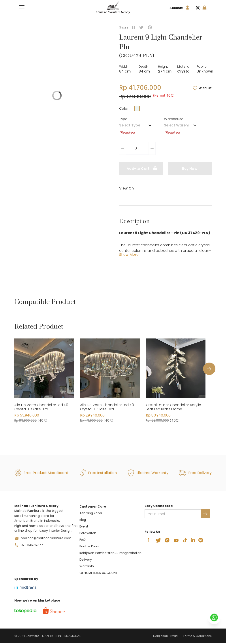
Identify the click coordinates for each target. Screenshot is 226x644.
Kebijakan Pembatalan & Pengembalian (111, 554)
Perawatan (88, 534)
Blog (83, 521)
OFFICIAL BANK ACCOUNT (99, 574)
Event (84, 527)
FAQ (83, 541)
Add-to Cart (141, 168)
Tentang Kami (91, 514)
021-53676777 (32, 546)
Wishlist (202, 88)
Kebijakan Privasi (166, 637)
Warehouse (174, 119)
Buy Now (190, 169)
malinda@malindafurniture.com (46, 539)
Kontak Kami (89, 547)
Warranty (87, 567)
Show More (129, 255)
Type (123, 119)
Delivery (86, 560)
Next (208, 369)
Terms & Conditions (197, 637)
